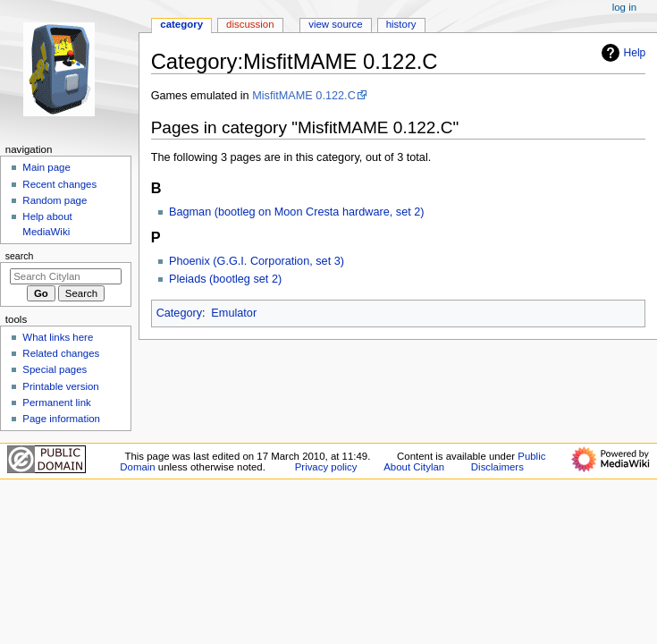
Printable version (60, 386)
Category (179, 313)
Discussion (250, 24)
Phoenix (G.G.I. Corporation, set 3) (257, 261)
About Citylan (414, 467)
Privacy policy (326, 467)
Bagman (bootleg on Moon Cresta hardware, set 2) (297, 212)
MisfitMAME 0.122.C (304, 96)
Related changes (61, 353)
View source (335, 24)
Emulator (234, 313)
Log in (624, 7)
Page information (61, 419)
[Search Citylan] (66, 276)
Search (20, 256)
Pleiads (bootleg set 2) (225, 279)
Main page (46, 167)
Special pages (55, 369)
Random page (55, 200)
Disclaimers (497, 467)
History (401, 24)
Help (622, 53)
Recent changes (59, 184)
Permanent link (56, 402)
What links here (58, 337)
